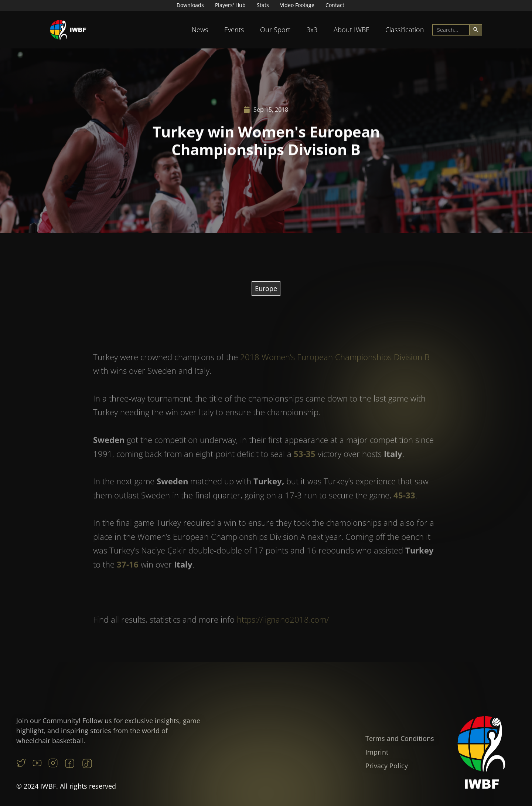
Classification (405, 30)
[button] (200, 30)
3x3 (312, 30)
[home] (68, 30)
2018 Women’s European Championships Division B (335, 369)
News (200, 30)
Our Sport (275, 30)
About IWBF (351, 30)
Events (234, 30)
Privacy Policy (387, 766)
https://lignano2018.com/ (283, 631)
